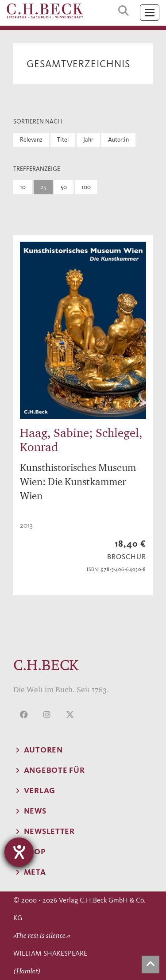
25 (43, 187)
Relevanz (31, 140)
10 (23, 187)
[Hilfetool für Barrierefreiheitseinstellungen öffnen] (19, 852)
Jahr (88, 140)
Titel (63, 140)
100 (86, 187)
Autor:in (118, 140)
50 (64, 187)
